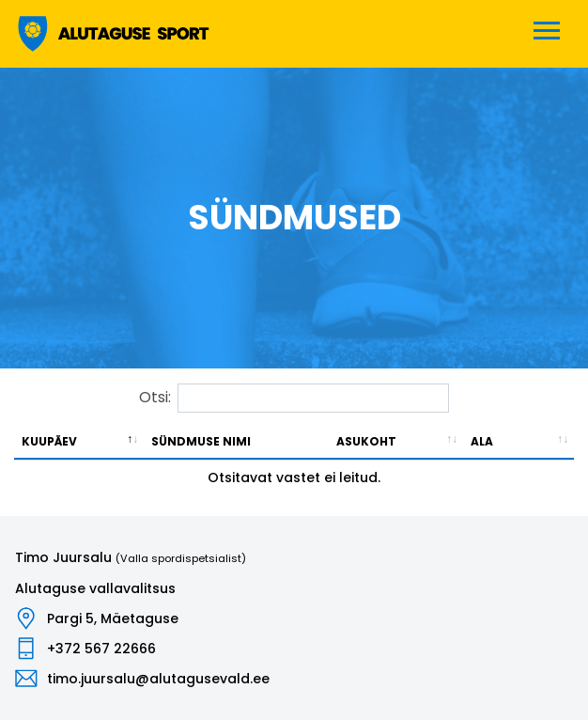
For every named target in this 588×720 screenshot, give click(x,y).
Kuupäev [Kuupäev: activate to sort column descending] (49, 441)
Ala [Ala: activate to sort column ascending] (482, 441)
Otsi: (294, 398)
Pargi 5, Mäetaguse (113, 618)
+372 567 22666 (101, 649)
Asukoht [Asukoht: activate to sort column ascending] (366, 441)
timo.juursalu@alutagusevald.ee (158, 679)
